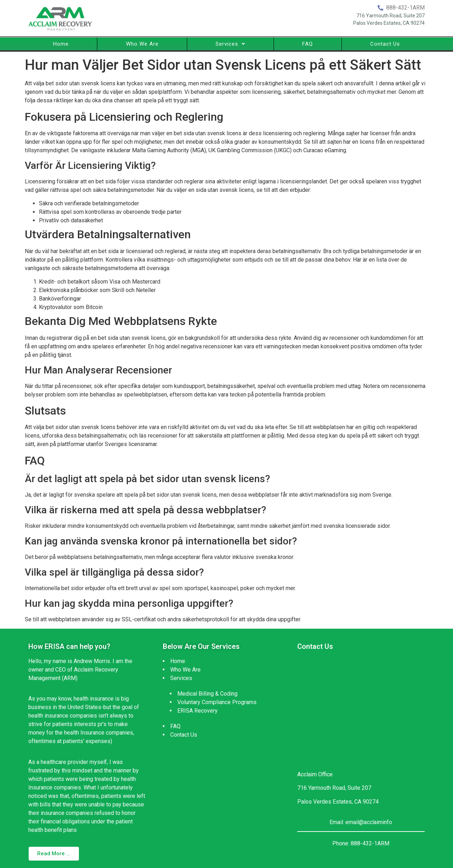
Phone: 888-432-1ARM (361, 843)
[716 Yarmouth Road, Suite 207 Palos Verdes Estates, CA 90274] (361, 710)
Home (61, 44)
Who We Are (142, 44)
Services (230, 44)
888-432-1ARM (405, 8)
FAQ (308, 44)
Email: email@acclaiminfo (361, 822)
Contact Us (385, 44)
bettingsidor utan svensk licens (210, 268)
